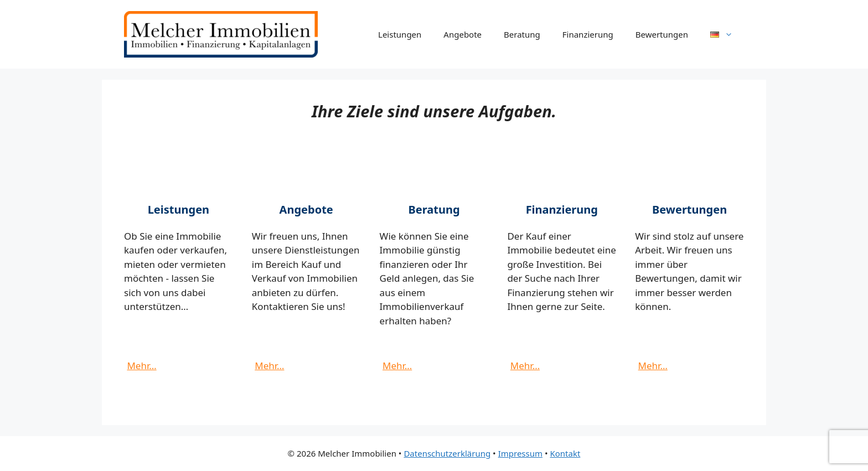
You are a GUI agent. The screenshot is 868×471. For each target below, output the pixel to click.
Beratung (522, 34)
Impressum (520, 453)
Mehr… (141, 366)
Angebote (463, 34)
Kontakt (565, 453)
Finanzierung (588, 34)
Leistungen (400, 34)
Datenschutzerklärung (447, 453)
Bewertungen (662, 34)
